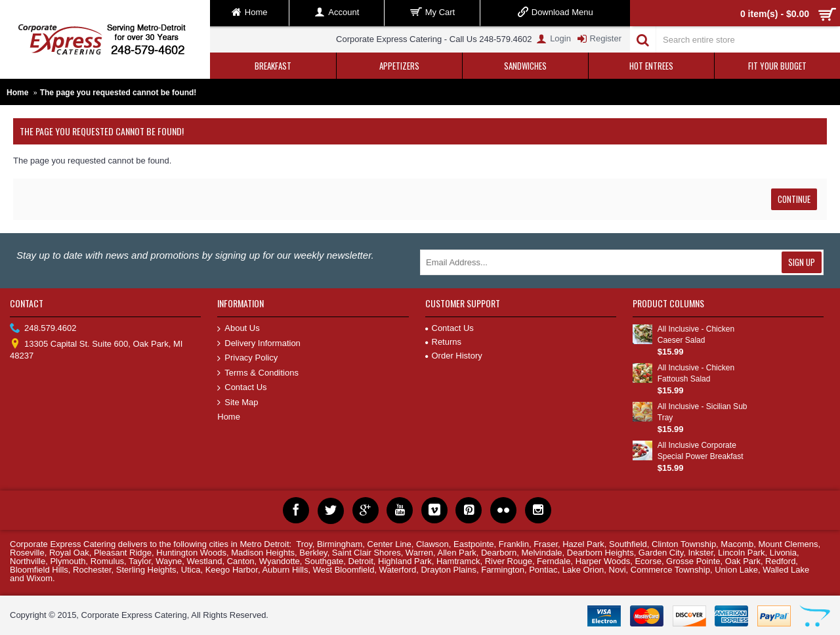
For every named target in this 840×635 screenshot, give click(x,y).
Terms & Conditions (258, 373)
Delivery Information (259, 344)
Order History (454, 356)
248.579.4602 (43, 329)
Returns (444, 342)
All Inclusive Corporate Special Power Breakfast (701, 451)
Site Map (238, 403)
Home (17, 93)
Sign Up (802, 262)
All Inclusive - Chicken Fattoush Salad (696, 373)
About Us (238, 329)
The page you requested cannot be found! (118, 93)
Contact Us (242, 388)
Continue (794, 199)
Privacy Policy (247, 358)
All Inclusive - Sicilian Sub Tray (703, 412)
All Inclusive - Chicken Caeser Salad (696, 335)
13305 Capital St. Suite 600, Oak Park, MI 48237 (96, 350)
